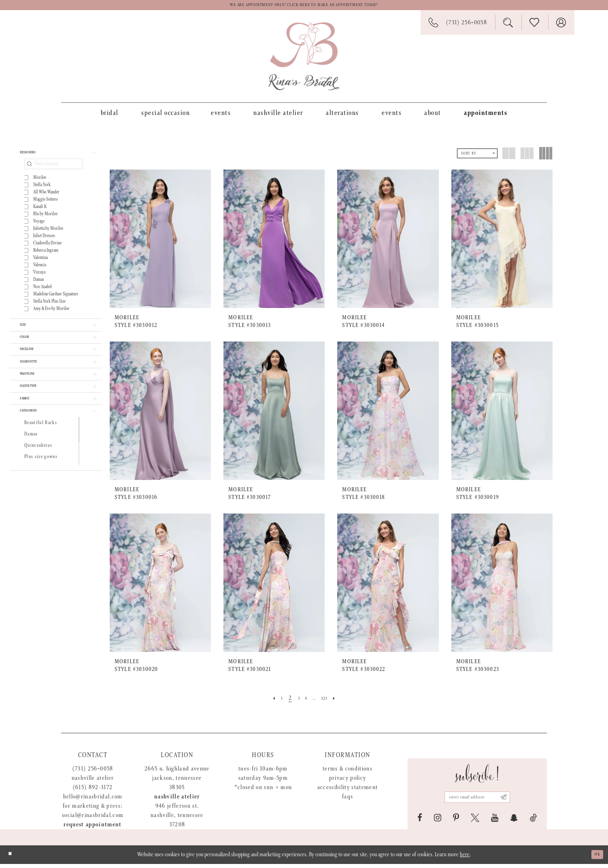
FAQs (348, 801)
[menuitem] (110, 117)
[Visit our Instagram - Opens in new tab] (438, 822)
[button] (56, 159)
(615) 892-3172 (93, 791)
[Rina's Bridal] (304, 60)
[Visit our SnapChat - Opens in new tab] (514, 822)
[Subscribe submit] (515, 799)
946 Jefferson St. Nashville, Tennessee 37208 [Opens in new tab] (177, 819)
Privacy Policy (348, 782)
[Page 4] (305, 702)
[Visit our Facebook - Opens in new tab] (420, 822)
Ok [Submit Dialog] (595, 859)
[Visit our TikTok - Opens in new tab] (533, 822)
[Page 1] (276, 702)
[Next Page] (342, 702)
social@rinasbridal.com (93, 819)
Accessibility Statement (348, 791)
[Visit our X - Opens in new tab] (475, 822)
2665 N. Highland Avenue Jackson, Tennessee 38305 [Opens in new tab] (177, 782)
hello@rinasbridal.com (93, 801)
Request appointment (92, 829)
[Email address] (477, 799)
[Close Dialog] (12, 858)
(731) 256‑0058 (93, 773)
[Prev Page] (266, 702)
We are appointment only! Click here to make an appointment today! (304, 7)
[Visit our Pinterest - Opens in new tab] (456, 822)
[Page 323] (329, 702)
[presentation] (160, 243)
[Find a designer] (53, 173)
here (465, 859)
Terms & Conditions (348, 773)
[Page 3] (295, 702)
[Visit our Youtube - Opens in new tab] (495, 822)
